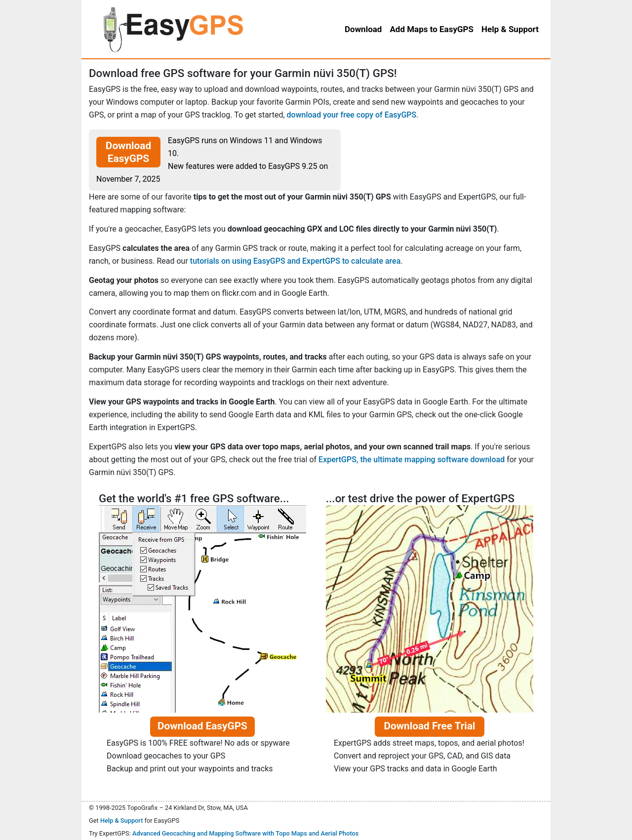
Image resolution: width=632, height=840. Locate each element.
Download (363, 29)
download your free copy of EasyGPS (352, 115)
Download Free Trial (429, 726)
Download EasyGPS (128, 152)
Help (510, 29)
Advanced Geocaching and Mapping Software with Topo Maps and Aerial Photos (246, 833)
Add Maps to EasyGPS (432, 29)
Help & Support (122, 820)
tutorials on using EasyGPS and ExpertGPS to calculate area (295, 261)
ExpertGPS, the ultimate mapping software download (412, 460)
